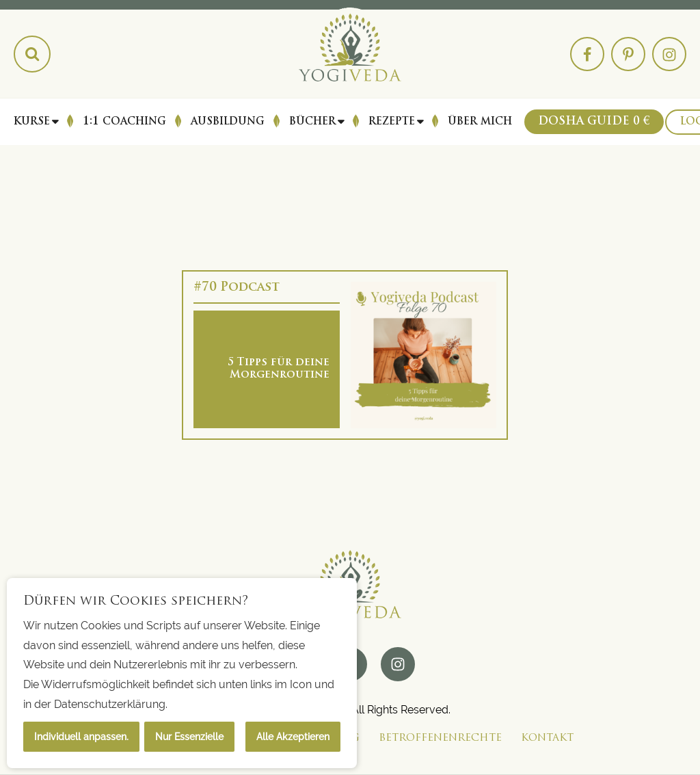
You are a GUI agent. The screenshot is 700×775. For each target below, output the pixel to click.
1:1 (124, 122)
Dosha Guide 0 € (594, 122)
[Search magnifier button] (32, 54)
